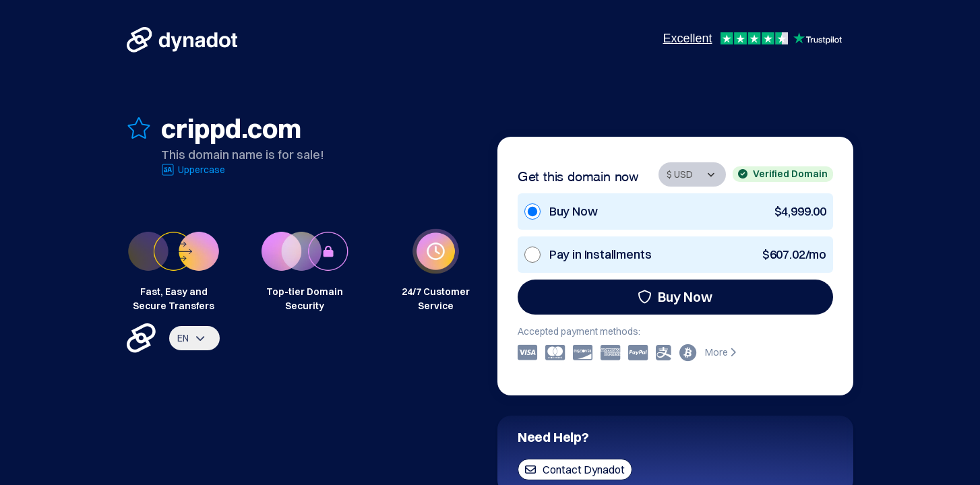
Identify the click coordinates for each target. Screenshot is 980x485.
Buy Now (675, 297)
